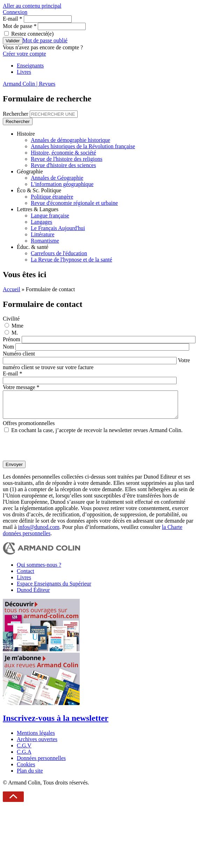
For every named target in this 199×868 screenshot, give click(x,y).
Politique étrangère (52, 197)
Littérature (43, 234)
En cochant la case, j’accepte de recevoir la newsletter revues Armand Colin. (97, 435)
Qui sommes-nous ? (39, 570)
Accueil (12, 289)
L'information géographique (62, 184)
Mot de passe (20, 26)
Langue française (50, 216)
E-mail (13, 19)
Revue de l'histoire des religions (67, 159)
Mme (17, 326)
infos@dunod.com (39, 532)
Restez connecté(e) (32, 34)
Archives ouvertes (37, 744)
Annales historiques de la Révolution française (83, 146)
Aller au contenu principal (32, 6)
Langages (41, 222)
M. (15, 333)
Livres (24, 72)
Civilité (11, 319)
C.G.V (24, 751)
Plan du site (30, 776)
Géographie (30, 171)
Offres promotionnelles (29, 428)
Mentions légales (36, 738)
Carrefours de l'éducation (59, 253)
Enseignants (30, 66)
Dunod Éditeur (33, 595)
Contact (26, 576)
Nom (9, 347)
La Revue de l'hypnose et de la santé (72, 260)
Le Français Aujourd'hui (58, 228)
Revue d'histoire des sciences (63, 165)
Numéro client (19, 354)
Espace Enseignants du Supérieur (54, 589)
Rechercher (16, 114)
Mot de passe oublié (45, 40)
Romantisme (45, 241)
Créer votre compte (24, 54)
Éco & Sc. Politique (39, 190)
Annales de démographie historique (70, 140)
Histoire (26, 134)
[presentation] (56, 452)
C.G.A (24, 757)
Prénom (12, 339)
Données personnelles (41, 763)
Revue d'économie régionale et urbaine (74, 203)
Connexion (15, 12)
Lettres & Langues (38, 209)
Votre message (21, 387)
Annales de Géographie (57, 178)
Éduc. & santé (33, 247)
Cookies (26, 770)
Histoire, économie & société (63, 153)
